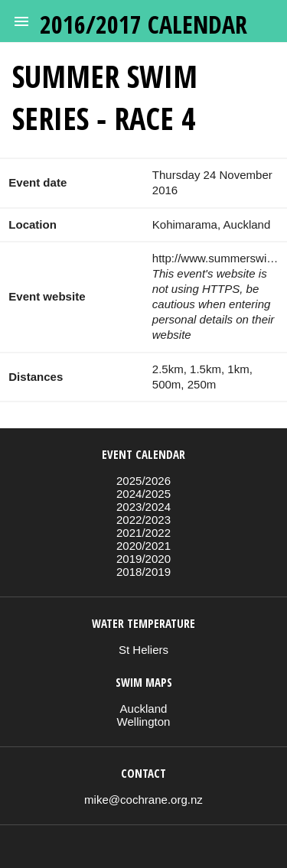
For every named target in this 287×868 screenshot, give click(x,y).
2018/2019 (143, 572)
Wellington (144, 722)
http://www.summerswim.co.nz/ (215, 258)
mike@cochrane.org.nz (143, 800)
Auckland (144, 709)
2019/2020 (143, 559)
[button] (21, 21)
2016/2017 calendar (143, 24)
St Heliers (143, 650)
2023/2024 (143, 507)
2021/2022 (143, 533)
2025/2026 (143, 481)
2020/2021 (143, 546)
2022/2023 (143, 520)
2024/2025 (143, 494)
